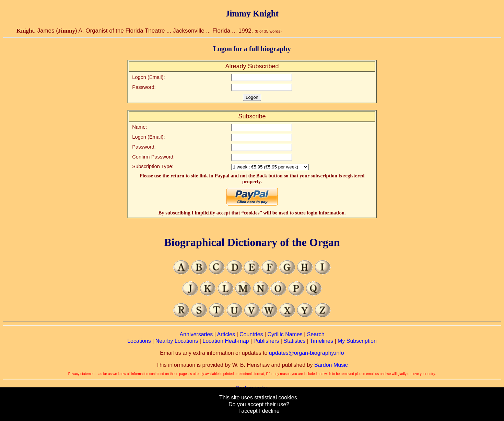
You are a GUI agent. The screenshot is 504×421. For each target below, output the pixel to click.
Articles (226, 334)
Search (316, 334)
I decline (269, 411)
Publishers (266, 341)
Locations (139, 341)
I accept (248, 411)
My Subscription (357, 341)
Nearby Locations (177, 341)
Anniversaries (196, 334)
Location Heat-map (226, 341)
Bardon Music (331, 365)
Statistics (294, 341)
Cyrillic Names (285, 334)
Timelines (321, 341)
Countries (251, 334)
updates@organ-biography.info (307, 353)
